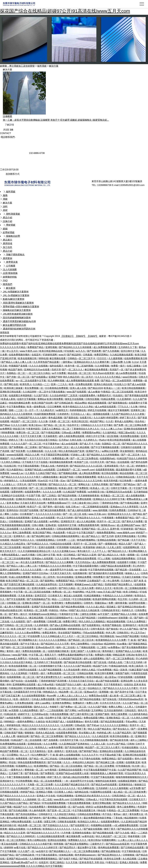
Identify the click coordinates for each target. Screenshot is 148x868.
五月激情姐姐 (141, 492)
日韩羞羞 (88, 355)
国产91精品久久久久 (38, 544)
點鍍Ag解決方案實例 (12, 299)
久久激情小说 (94, 651)
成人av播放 (94, 392)
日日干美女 (141, 692)
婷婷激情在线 (14, 725)
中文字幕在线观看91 (47, 855)
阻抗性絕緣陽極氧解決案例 (15, 318)
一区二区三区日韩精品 (87, 636)
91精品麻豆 (76, 547)
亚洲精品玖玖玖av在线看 (37, 370)
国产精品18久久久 (118, 551)
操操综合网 (23, 736)
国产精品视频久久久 (60, 851)
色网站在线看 (7, 499)
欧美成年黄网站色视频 (104, 599)
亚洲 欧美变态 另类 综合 (92, 862)
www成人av (17, 473)
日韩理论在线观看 (28, 670)
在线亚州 (36, 355)
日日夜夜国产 (27, 514)
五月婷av (64, 440)
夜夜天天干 (51, 655)
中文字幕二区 (36, 655)
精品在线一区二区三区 (80, 373)
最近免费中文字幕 (87, 848)
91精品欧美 (10, 714)
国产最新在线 (71, 418)
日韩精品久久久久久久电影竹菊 (36, 844)
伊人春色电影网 (38, 810)
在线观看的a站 (108, 458)
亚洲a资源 (51, 525)
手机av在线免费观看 (94, 633)
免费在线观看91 (74, 603)
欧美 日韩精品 (131, 592)
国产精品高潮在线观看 (112, 722)
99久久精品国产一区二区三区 (111, 836)
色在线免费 (59, 533)
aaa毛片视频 (29, 555)
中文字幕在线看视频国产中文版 (100, 770)
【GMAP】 (93, 336)
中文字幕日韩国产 (86, 533)
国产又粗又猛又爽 (11, 696)
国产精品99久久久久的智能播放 (103, 455)
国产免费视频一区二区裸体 (23, 447)
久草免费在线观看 (24, 703)
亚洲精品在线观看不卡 (70, 818)
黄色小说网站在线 (37, 840)
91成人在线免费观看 (20, 577)
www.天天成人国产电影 (110, 592)
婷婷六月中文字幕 (96, 436)
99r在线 (101, 810)
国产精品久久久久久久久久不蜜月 (121, 688)
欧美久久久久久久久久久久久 (61, 788)
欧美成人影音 (66, 488)
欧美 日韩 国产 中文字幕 (24, 629)
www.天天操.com (97, 514)
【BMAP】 (81, 336)
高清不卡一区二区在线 (85, 544)
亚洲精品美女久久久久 (120, 514)
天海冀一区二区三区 (60, 421)
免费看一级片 (118, 366)
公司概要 (9, 266)
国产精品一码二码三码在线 (43, 759)
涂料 (4, 207)
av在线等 (52, 588)
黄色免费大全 (137, 814)
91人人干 (25, 755)
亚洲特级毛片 (130, 625)
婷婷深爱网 (112, 418)
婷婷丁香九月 (54, 777)
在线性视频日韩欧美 (59, 651)
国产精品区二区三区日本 (81, 640)
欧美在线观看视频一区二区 (23, 666)
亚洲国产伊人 (93, 451)
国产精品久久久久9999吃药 (21, 836)
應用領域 (6, 243)
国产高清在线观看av (27, 814)
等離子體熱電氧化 (14, 255)
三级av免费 (117, 362)
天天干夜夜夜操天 (113, 684)
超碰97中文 (24, 714)
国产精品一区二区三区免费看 (99, 766)
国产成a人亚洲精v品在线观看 (65, 625)
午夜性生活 (112, 862)
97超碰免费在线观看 (35, 688)
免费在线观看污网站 (94, 718)
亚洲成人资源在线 (129, 862)
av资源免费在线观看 (105, 807)
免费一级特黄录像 (118, 603)
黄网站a (42, 399)
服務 (4, 195)
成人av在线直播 (70, 444)
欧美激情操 (89, 547)
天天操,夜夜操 (26, 596)
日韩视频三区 (14, 603)
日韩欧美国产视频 (14, 733)
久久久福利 (99, 418)
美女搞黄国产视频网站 (70, 633)
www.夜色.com (61, 799)
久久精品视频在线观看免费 (51, 836)
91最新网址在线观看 (101, 792)
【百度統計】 (67, 336)
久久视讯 (30, 473)
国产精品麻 (124, 540)
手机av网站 (132, 722)
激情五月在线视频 (74, 399)
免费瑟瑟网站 (101, 355)
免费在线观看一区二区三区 (61, 673)
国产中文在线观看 (16, 599)
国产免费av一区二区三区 (74, 707)
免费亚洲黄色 (49, 633)
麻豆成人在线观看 (73, 596)
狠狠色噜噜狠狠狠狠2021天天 (132, 777)
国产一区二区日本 (131, 455)
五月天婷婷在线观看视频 (20, 707)
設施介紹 (6, 221)
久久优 (110, 421)
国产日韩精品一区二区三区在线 (16, 625)
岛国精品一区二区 (16, 373)
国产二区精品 (49, 496)
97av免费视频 (105, 670)
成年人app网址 (43, 703)
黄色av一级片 (121, 814)
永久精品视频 (130, 859)
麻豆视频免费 (74, 836)
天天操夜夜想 (50, 436)
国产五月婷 (108, 536)
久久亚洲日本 (28, 529)
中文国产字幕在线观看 (103, 777)
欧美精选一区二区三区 (59, 688)
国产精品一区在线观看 (118, 462)
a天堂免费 (135, 788)
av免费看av (114, 647)
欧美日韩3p (94, 840)
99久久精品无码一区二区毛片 (78, 377)
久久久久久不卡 (90, 755)
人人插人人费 (9, 736)
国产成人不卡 (87, 444)
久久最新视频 (116, 358)
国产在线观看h (126, 759)
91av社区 (43, 481)
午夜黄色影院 (33, 429)
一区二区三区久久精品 (39, 373)
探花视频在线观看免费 (61, 462)
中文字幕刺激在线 (131, 851)
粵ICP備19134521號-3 (120, 336)
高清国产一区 (117, 370)
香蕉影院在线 (14, 799)
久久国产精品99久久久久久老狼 (128, 414)
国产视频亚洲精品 (138, 644)
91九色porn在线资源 (104, 373)
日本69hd (133, 510)
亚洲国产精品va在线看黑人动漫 (73, 773)
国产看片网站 (50, 818)
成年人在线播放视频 (70, 755)
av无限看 (14, 710)
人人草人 (129, 707)
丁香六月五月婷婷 (134, 662)
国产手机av (93, 725)
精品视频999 (131, 818)
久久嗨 (127, 362)
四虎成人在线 (115, 662)
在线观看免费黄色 (110, 822)
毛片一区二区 (127, 466)
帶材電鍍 (9, 225)
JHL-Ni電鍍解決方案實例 (14, 292)
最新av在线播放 (17, 829)
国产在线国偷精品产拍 (39, 599)
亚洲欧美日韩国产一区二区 (36, 603)
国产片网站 (71, 710)
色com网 (51, 696)
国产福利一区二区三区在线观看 (18, 647)
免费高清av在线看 (98, 696)
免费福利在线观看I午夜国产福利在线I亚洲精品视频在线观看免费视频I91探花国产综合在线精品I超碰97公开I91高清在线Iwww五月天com (69, 344)
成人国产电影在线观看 (108, 681)
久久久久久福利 (19, 425)
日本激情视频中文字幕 (50, 666)
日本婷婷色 (63, 414)
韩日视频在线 (107, 636)
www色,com (88, 470)
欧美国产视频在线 (112, 625)
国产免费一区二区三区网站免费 (130, 425)
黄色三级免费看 (119, 714)
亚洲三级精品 (57, 862)
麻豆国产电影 (67, 477)
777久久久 (124, 407)
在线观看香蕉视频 (105, 470)
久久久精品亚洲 (100, 736)
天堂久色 (22, 484)
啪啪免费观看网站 (106, 533)
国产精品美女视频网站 (77, 844)
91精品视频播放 (93, 596)
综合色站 (140, 421)
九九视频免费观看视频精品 (44, 859)
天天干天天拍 (138, 540)
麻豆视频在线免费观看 (96, 370)
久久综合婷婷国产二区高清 (64, 395)
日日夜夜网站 (77, 799)
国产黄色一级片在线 (54, 507)
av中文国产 (104, 614)
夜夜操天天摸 (50, 499)
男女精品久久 (21, 618)
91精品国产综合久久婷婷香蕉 (132, 458)
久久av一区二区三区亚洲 (62, 729)
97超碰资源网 (50, 355)
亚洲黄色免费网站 (62, 703)
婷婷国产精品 (28, 792)
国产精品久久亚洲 (87, 555)
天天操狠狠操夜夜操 (89, 496)
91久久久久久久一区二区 (13, 636)
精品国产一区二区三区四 (24, 421)
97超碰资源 (127, 529)
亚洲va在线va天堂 (45, 647)
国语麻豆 (111, 607)
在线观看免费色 (88, 395)
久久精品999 (29, 392)
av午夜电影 (51, 770)
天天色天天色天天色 (110, 703)
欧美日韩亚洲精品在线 (51, 351)
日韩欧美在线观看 (67, 822)
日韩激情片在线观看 (131, 447)
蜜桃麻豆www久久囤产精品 (89, 584)
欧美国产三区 (82, 462)
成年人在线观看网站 (94, 659)
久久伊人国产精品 (116, 744)
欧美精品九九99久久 (89, 822)
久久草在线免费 (72, 670)
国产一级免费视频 (36, 621)
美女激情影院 (127, 451)
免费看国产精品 (36, 347)
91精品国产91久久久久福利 (33, 418)
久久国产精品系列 (122, 733)
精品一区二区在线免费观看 (48, 781)
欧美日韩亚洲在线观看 (119, 440)
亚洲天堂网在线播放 (125, 536)
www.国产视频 (20, 655)
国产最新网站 (47, 581)
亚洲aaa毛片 (91, 692)
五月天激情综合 (38, 751)
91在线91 (118, 395)
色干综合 (107, 814)
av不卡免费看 (59, 373)
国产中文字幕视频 (38, 484)
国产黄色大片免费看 (133, 521)
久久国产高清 (41, 395)
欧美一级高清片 (22, 699)
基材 (4, 210)
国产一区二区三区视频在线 (43, 488)
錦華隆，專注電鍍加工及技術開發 (17, 66)
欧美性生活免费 (113, 859)
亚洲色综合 (12, 510)
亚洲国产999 (55, 377)
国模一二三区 (16, 410)
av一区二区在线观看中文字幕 (31, 381)
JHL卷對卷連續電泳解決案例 (16, 314)
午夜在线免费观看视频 (79, 803)
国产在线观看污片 (80, 825)
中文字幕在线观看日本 (84, 810)
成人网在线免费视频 (90, 473)
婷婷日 (89, 807)
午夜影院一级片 (38, 673)
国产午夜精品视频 (51, 433)
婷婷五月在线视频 (97, 410)
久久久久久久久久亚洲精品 (53, 640)
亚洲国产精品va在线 (17, 859)
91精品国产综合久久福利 (69, 684)
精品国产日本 (100, 666)
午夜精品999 (16, 688)
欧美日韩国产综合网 (42, 403)
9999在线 (43, 358)
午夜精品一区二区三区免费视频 (123, 810)
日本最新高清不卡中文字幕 (28, 692)
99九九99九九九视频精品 (92, 621)
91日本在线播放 (65, 577)
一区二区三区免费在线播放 (86, 851)
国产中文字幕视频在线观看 (105, 447)
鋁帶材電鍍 (7, 232)
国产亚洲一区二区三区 (59, 810)
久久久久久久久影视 (31, 570)
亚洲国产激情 (102, 714)
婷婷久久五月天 (104, 588)
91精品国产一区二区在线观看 (27, 740)
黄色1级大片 (84, 551)
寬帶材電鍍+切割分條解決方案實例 (20, 307)
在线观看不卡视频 (127, 562)
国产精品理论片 (68, 848)
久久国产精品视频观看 (50, 670)
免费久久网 (92, 703)
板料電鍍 (42, 66)
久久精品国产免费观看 (75, 492)
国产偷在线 (112, 629)
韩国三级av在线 (127, 433)
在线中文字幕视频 (27, 399)
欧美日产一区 (35, 507)
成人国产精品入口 (91, 536)
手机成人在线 (48, 466)
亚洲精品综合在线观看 (70, 770)
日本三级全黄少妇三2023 (85, 503)
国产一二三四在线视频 (52, 710)
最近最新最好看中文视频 (129, 470)
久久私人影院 (114, 547)
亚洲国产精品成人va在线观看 (40, 470)
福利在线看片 (57, 366)
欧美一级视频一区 (130, 555)
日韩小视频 (38, 525)
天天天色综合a (83, 562)
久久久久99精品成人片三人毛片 (57, 636)
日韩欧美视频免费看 (86, 477)
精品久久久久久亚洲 (15, 833)
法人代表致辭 (8, 270)
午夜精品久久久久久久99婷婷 (118, 596)
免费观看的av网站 (92, 433)
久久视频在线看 (35, 451)
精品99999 (110, 644)
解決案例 (9, 288)
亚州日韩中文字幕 (130, 351)
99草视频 (59, 844)
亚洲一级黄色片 (56, 751)
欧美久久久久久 (106, 477)
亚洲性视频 (51, 347)
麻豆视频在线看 (58, 358)
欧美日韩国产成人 (56, 722)
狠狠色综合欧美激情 (106, 781)
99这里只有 (19, 429)
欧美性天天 (141, 655)
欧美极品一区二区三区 (113, 496)
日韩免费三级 (54, 621)
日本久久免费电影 (137, 621)
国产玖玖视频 (55, 762)
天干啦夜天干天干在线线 (35, 462)
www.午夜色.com (29, 351)
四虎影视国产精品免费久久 (119, 584)
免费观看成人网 (61, 458)
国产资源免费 (94, 351)
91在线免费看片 (38, 807)
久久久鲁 (43, 421)
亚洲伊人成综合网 (10, 570)
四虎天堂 (56, 370)
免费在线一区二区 (62, 592)
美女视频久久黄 (87, 733)
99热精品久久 (50, 692)
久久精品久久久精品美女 (13, 544)
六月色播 (66, 833)
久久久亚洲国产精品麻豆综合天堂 (72, 785)
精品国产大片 (21, 807)
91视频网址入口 (24, 766)
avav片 (62, 355)
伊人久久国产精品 (129, 629)
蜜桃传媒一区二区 (34, 770)
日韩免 (131, 744)
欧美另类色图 (111, 481)
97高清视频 (62, 547)
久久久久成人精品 (96, 607)
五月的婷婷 (102, 788)
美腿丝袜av (101, 603)
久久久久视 (51, 451)
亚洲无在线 (72, 751)
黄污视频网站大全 (28, 640)
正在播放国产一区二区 (69, 470)
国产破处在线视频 (93, 829)
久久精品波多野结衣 (47, 584)
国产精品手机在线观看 (91, 859)
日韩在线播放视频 (68, 759)
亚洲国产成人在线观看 (36, 521)
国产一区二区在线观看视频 (52, 629)
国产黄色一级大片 (18, 614)
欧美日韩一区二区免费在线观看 (75, 499)
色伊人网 (111, 633)
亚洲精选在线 (35, 744)
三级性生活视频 (88, 614)
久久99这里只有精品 (65, 814)
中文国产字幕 (34, 496)
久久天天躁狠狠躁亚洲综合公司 (35, 551)
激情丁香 (82, 729)
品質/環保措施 (9, 273)
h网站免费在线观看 (21, 822)
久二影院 (102, 647)
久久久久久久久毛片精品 (13, 347)
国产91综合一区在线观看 (24, 681)
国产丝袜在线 (110, 699)
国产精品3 (35, 803)
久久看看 (38, 822)
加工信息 (6, 247)
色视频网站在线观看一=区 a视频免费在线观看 (115, 825)
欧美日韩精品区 (95, 677)
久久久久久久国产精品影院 (78, 666)
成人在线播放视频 (135, 496)
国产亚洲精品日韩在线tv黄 (132, 607)
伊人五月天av (138, 633)
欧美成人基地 (9, 399)
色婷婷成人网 (104, 733)
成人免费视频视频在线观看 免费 (83, 381)
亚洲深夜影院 (112, 466)
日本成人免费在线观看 (43, 699)
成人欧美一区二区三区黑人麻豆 (126, 696)
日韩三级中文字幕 (46, 555)
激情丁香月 (110, 829)
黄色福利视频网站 (86, 540)
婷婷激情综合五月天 (78, 629)
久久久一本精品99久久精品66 (79, 762)
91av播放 (122, 644)
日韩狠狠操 (129, 855)
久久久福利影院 (49, 659)
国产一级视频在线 (108, 544)
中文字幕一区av (57, 481)
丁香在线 (118, 818)
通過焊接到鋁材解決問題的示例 (18, 329)
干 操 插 (132, 640)
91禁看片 (43, 729)
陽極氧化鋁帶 (12, 236)
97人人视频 (104, 559)
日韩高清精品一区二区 (124, 796)
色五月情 (91, 592)
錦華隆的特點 (8, 277)
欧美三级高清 (136, 666)
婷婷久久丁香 (16, 440)
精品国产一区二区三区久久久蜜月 (103, 747)
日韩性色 (89, 603)
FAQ (4, 281)
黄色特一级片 (14, 651)
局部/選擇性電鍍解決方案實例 (17, 303)
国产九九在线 (123, 833)
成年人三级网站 (139, 740)
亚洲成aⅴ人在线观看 (43, 559)
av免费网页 (6, 429)
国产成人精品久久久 (109, 555)
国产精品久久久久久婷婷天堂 (43, 848)
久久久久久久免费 (52, 492)
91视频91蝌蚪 (109, 840)
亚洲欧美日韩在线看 (11, 392)
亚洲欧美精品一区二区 (118, 718)
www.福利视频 (100, 510)
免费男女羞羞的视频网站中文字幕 (76, 655)
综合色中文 (73, 425)
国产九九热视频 (111, 351)
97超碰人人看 (78, 455)
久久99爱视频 (102, 366)
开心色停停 (139, 566)
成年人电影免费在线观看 (72, 436)
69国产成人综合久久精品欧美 (85, 610)
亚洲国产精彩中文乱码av (36, 573)
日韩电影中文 (46, 814)
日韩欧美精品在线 (126, 477)
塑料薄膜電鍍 (12, 214)
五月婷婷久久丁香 (128, 347)
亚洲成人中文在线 (46, 796)
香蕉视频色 (6, 592)
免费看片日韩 (7, 759)
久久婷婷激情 (41, 625)
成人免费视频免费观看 (105, 347)
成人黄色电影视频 (93, 684)
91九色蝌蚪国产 (20, 458)
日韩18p (130, 655)
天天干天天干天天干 (40, 458)
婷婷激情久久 (11, 481)
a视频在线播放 (50, 477)
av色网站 (55, 521)
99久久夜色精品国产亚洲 (72, 451)
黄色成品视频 (55, 418)
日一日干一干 (32, 410)
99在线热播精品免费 (20, 403)
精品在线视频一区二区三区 (134, 473)
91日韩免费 (126, 481)
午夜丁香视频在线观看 (18, 777)
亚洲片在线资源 (20, 488)
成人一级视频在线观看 (98, 414)
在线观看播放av (75, 722)
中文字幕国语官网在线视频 (55, 455)
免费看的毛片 (104, 395)
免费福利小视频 (103, 655)
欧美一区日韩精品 (66, 555)
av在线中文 (42, 851)
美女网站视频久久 (138, 551)
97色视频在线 (123, 766)
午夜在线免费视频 (59, 714)
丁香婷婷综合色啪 (109, 503)
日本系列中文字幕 (69, 740)
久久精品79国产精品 (46, 473)
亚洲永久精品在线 (103, 384)
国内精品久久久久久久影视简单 (16, 414)
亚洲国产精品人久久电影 (124, 614)
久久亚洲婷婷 (124, 399)
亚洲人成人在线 (78, 388)
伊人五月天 (13, 351)
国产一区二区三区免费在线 (84, 458)
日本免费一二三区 (66, 540)
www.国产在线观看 (77, 392)
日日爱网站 (13, 755)
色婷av (64, 610)
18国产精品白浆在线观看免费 (116, 566)
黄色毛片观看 (92, 722)
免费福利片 (79, 703)
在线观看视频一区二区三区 (21, 677)
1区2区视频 (113, 436)
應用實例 (6, 258)
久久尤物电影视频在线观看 (94, 740)
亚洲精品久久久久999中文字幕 (109, 499)
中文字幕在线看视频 (29, 466)
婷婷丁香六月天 (128, 418)
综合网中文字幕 (53, 718)
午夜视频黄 (108, 518)
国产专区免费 (18, 451)
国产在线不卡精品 (69, 859)
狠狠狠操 (29, 733)
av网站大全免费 (110, 451)
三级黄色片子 (97, 844)
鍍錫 (4, 229)
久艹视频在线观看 (86, 647)
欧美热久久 (41, 747)
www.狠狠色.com (126, 533)
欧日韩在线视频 (110, 473)
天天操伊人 (127, 581)
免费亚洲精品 (109, 759)
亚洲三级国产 (78, 651)
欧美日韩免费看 (55, 399)
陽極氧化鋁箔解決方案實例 (15, 310)
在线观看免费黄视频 (67, 733)
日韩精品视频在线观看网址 (66, 536)
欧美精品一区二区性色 (44, 577)
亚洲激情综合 (126, 785)
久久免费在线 (34, 829)
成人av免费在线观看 (127, 373)
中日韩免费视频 (24, 781)
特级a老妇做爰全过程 (11, 610)
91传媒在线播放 (130, 747)
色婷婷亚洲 (62, 466)
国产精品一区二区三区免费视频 (47, 736)
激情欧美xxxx (108, 525)
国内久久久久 (41, 707)
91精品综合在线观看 (61, 544)
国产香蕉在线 (32, 773)
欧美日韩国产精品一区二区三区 (22, 581)
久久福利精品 (110, 433)
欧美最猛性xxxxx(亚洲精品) (44, 614)
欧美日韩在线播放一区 (122, 736)
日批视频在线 (16, 521)
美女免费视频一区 (34, 388)
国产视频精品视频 (68, 473)
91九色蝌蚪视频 (56, 381)
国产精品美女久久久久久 (88, 518)
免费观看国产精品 (125, 518)
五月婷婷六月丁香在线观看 (48, 662)
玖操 (98, 444)
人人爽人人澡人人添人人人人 (72, 696)
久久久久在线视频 (39, 366)
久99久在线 (76, 440)
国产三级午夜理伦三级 (82, 714)
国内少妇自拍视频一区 (18, 588)
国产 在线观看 (51, 740)
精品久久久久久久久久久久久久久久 (41, 725)
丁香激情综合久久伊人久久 (86, 429)
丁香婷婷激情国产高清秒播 (53, 681)
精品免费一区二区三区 (71, 692)
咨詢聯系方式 (10, 174)
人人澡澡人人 (9, 484)
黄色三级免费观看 (22, 533)
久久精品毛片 (48, 410)
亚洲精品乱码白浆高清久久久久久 (93, 796)
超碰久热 (101, 547)
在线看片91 (86, 418)
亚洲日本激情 (39, 588)
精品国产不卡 (30, 547)
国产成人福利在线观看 (79, 510)
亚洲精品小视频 (45, 792)
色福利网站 (79, 592)
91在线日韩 (10, 466)
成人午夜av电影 (46, 684)
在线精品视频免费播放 (124, 559)
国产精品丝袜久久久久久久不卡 (43, 833)
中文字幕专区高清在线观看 (114, 799)
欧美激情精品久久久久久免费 (111, 640)
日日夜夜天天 (55, 596)
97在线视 (69, 351)
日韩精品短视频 (85, 673)
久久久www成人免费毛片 (15, 659)
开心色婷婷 (141, 659)
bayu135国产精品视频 (128, 636)
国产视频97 (116, 484)
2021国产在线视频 (29, 510)
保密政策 (5, 333)
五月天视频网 (66, 584)
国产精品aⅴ (130, 484)
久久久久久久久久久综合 (49, 514)
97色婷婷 (81, 581)
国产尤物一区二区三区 (18, 377)
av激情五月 (62, 410)
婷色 (9, 684)
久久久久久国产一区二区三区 (26, 444)
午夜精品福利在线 (118, 666)
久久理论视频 (39, 777)
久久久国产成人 (8, 418)
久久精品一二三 (41, 384)
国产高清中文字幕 (124, 692)
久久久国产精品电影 (85, 618)
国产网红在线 (11, 384)
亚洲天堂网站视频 (102, 803)
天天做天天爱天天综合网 (33, 503)
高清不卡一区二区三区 (109, 521)
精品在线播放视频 (116, 621)
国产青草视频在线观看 (136, 395)
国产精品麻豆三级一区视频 (110, 762)
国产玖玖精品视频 (18, 810)
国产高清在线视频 (74, 747)
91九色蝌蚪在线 (86, 788)
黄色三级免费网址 (80, 644)
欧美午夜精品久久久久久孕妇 (78, 407)
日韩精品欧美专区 (111, 610)
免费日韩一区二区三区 (28, 433)
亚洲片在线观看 (47, 547)
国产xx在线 (79, 807)
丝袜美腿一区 (126, 618)
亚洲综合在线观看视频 (18, 518)
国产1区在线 (100, 662)
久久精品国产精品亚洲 (70, 659)
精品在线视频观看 (97, 403)
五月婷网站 (97, 710)
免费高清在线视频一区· (34, 651)
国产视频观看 (140, 733)
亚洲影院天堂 (68, 521)
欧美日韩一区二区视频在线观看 (130, 588)
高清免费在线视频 (130, 436)
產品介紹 (6, 218)
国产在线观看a (39, 377)
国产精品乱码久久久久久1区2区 (86, 466)
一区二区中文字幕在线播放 (51, 392)
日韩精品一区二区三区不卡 (82, 358)
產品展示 (6, 240)
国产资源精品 (113, 577)
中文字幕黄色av (52, 444)
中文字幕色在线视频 (90, 759)
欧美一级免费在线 (36, 407)
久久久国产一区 (26, 851)
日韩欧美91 (123, 633)
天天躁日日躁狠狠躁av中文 (59, 618)
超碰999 (8, 848)
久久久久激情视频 (119, 788)
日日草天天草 (97, 462)
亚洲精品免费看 (84, 577)
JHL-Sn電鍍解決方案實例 (15, 295)
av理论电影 (84, 710)
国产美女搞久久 (121, 729)
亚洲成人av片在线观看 (43, 518)
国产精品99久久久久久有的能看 (75, 347)
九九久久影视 (62, 559)
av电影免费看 (14, 718)
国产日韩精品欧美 (64, 403)
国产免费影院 (82, 488)
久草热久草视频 (100, 484)
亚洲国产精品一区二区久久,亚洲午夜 (101, 529)
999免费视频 (8, 433)
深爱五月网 (50, 822)
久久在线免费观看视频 (34, 696)
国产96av (5, 425)
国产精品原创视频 (67, 496)
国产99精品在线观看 (67, 699)
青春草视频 (134, 836)
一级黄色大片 (16, 770)
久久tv (135, 362)
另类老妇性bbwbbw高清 (131, 699)
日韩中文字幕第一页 (121, 488)
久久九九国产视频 (98, 707)
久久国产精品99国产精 (130, 770)
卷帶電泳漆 (10, 262)
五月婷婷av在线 (40, 714)
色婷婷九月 (128, 610)
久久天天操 (72, 862)
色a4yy (103, 440)
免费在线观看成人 (11, 555)
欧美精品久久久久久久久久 (57, 829)
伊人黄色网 (113, 581)
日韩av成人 (92, 799)
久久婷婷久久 (90, 440)
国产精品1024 (95, 388)
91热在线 (34, 659)
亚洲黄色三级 (138, 410)
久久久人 (77, 829)
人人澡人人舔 (98, 744)
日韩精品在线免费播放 (89, 814)
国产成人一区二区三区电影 (23, 729)
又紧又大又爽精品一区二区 (56, 429)
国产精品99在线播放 (90, 699)
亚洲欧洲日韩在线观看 (135, 755)
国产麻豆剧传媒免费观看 (53, 510)
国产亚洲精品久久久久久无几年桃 (85, 481)
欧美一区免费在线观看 (81, 384)
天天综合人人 (78, 414)
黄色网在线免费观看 (109, 848)
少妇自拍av (97, 644)
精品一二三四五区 (61, 599)
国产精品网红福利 (41, 536)
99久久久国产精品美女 (100, 729)
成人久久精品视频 (80, 447)
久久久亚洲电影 (20, 673)
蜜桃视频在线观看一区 (59, 807)
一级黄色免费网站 (25, 722)
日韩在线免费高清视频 (68, 529)
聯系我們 (6, 284)
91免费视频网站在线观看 (13, 744)
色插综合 (54, 610)
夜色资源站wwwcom (86, 855)
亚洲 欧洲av (13, 503)
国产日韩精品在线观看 (133, 848)
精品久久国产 (126, 544)
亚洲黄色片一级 (22, 536)
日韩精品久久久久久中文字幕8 (97, 425)
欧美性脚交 (58, 603)
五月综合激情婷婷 (114, 710)
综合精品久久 (95, 688)
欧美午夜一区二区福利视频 (79, 366)
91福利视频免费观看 (45, 414)
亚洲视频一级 (106, 692)
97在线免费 (34, 636)
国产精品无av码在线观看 (104, 785)
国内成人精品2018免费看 (76, 777)
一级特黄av (67, 362)
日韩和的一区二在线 (33, 718)
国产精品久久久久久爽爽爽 (60, 562)
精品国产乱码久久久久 (23, 540)
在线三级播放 (134, 366)
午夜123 (71, 533)
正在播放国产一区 (97, 581)
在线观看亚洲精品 (46, 540)
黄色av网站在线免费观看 (84, 559)
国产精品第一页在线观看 (128, 570)
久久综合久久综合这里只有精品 (41, 440)
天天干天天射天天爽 (31, 436)
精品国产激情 (15, 370)
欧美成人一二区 (112, 388)
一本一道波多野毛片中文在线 (58, 570)
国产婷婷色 (35, 818)
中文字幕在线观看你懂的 (86, 566)
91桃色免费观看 (118, 510)
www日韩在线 (130, 377)
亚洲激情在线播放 (82, 833)
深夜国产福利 (123, 673)
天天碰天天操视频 (132, 577)
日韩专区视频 (92, 399)
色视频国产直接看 (18, 366)
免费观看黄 (22, 759)
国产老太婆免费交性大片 (49, 677)
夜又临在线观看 (10, 844)
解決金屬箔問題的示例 (13, 325)
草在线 (13, 762)
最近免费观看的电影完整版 (98, 818)
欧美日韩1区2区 (80, 421)
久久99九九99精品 (11, 462)
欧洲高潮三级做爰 (14, 388)
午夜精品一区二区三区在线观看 (117, 392)
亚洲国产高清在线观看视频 (46, 607)
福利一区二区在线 (66, 647)
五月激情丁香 (16, 773)
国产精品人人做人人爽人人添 (17, 362)
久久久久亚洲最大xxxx (64, 551)
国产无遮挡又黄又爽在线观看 (20, 584)
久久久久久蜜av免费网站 (28, 633)
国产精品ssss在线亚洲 (118, 844)
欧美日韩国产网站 (42, 533)
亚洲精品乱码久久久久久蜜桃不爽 (92, 362)
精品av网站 (81, 403)
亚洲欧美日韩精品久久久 (29, 499)
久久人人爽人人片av (112, 429)
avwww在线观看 (15, 455)
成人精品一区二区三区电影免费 (130, 792)
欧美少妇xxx (36, 425)
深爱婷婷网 (17, 492)
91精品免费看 (108, 399)
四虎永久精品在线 (45, 733)
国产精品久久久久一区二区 (63, 484)
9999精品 (9, 722)
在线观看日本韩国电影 (21, 395)
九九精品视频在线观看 (122, 355)
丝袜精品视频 (66, 855)
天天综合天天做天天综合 (81, 681)
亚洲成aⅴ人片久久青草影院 (125, 507)
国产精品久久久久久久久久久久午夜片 (21, 477)
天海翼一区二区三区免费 (40, 785)
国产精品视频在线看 (103, 833)
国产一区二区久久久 (73, 370)
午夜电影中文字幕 (69, 614)
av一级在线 (81, 570)
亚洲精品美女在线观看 (111, 751)
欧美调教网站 (41, 766)
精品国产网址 (97, 421)
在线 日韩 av (73, 507)
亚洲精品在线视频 (107, 540)
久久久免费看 (51, 744)
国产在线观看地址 (92, 625)
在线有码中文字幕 (67, 525)
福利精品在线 (82, 792)
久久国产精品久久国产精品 (14, 803)
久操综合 (40, 722)
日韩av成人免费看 (71, 433)
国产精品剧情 (74, 355)
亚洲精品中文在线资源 (13, 496)
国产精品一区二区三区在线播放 (66, 766)
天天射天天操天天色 (61, 573)
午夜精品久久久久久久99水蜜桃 (55, 566)
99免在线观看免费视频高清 (32, 762)
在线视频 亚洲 (133, 762)
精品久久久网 (32, 455)
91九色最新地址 (15, 470)
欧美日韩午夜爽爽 (104, 673)
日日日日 (102, 358)
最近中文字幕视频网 (119, 410)
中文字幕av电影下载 (111, 755)
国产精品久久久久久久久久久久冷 (18, 796)
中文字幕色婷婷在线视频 (101, 570)
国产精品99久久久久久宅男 (55, 644)
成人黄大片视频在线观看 (17, 607)
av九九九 (81, 351)
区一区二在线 (45, 799)
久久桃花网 (67, 725)
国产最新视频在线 (118, 403)
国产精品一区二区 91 (55, 425)
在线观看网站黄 (131, 547)
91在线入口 (120, 384)
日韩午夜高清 (98, 629)
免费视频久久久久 (78, 840)
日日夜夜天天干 (138, 799)
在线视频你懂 (80, 573)
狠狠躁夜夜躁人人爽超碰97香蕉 (107, 773)
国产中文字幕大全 (30, 644)
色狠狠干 (54, 707)
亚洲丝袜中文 (7, 781)
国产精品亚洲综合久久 (110, 855)
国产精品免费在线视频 (73, 607)
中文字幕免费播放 (16, 407)
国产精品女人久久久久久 (78, 736)
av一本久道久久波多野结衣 (30, 562)
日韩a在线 (80, 725)
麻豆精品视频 (36, 618)
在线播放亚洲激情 (128, 781)
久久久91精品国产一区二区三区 (28, 788)
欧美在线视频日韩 (28, 358)
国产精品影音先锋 (119, 740)
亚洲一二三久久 (59, 384)
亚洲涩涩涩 (41, 596)
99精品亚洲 (119, 655)
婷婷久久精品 (89, 670)
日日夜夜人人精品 (64, 792)
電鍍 (4, 199)
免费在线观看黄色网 (89, 525)
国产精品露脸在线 (111, 851)
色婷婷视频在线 (78, 410)
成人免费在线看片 (46, 529)
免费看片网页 (70, 621)
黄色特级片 (108, 651)
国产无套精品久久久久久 (21, 747)
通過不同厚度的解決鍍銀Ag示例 (18, 321)
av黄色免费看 (56, 747)
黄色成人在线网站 (124, 421)
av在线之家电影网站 (75, 677)
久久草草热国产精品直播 (46, 362)
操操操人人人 (132, 573)
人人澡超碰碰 (29, 799)
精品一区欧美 (121, 670)
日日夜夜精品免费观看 (57, 388)
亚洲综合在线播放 (57, 840)
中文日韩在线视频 (82, 599)
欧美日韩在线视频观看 (134, 388)
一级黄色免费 (140, 481)
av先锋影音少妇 (96, 492)
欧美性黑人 (26, 384)
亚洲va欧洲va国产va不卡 (24, 862)
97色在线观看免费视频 (54, 803)
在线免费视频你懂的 (20, 355)
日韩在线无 (131, 710)
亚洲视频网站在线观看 (24, 684)
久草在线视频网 (28, 481)
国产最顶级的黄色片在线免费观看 (106, 573)
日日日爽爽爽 (54, 407)
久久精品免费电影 (29, 710)
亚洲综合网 (126, 681)
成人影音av (111, 677)
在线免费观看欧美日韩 (136, 358)
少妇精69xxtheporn (107, 618)
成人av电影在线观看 (106, 407)
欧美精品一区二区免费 (36, 610)
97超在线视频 (126, 677)
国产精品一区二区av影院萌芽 (116, 381)
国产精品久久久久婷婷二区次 (54, 447)
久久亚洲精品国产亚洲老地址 (74, 744)
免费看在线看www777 (59, 503)
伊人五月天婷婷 (65, 518)
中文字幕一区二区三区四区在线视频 (32, 592)
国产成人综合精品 (73, 718)
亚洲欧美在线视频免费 (135, 429)
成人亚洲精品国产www (129, 525)
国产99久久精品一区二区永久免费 (76, 588)
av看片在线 (20, 848)
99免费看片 (99, 577)
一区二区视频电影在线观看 (95, 507)
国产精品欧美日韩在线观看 (78, 662)
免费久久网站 (116, 707)
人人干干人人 (99, 551)
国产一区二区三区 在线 (75, 514)
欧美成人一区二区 (100, 488)
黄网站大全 (84, 484)
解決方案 (54, 66)
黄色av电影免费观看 (17, 818)
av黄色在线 (88, 836)
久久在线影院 (18, 621)
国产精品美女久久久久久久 (127, 803)
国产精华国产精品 (89, 751)
